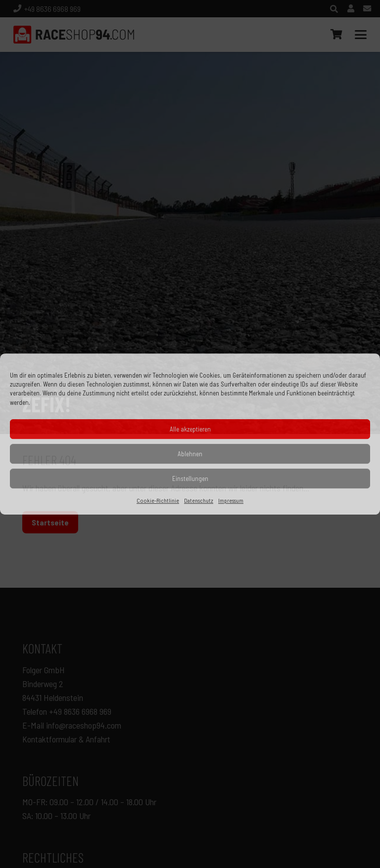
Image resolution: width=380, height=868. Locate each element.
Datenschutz (199, 500)
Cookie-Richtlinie (158, 500)
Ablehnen (190, 454)
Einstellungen (190, 478)
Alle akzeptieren (190, 429)
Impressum (231, 500)
